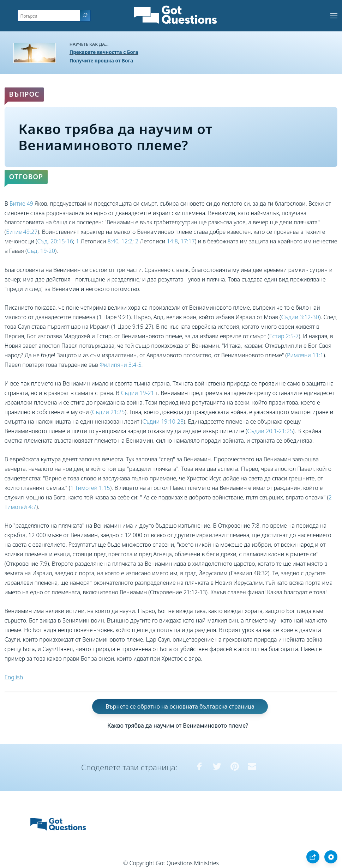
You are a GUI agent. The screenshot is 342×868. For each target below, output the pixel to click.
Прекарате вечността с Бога (104, 52)
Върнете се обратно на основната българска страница (180, 706)
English (14, 677)
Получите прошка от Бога (101, 60)
